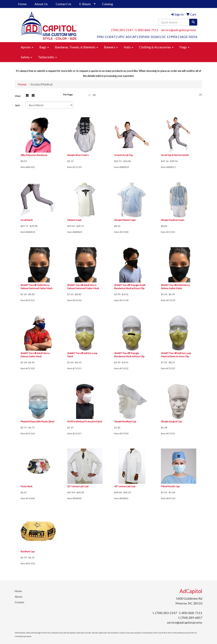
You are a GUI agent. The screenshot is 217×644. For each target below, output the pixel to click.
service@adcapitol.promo (179, 30)
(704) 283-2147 (122, 30)
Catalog (108, 4)
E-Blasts (85, 4)
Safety (26, 57)
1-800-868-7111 (147, 30)
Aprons (27, 47)
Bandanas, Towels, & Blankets (76, 47)
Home (22, 4)
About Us (41, 4)
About (18, 597)
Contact (19, 602)
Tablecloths (48, 57)
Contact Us (63, 4)
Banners (111, 47)
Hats (128, 47)
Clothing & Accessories (156, 47)
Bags (44, 47)
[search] (193, 22)
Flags (184, 47)
